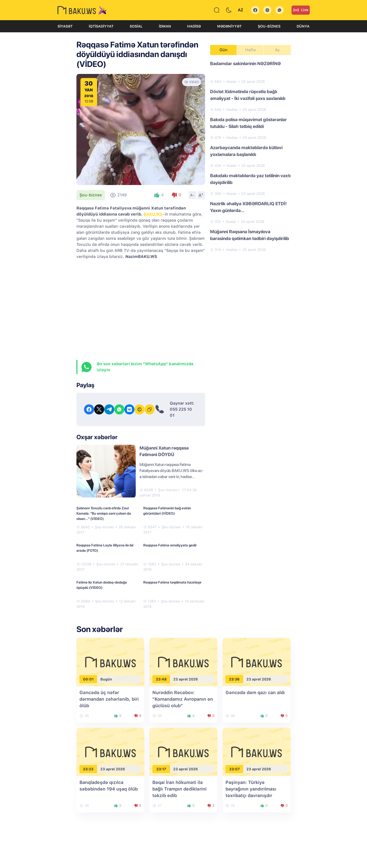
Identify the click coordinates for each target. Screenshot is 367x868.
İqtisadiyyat (101, 26)
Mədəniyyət (229, 26)
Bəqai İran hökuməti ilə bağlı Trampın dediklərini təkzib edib (179, 789)
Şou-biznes (269, 26)
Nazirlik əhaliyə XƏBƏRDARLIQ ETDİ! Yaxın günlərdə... (248, 207)
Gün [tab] (223, 50)
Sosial (136, 26)
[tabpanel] (250, 156)
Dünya (303, 26)
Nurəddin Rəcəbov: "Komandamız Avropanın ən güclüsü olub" (183, 699)
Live (301, 10)
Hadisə (194, 26)
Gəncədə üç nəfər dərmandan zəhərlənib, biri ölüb (109, 699)
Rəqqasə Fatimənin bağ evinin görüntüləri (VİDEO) (167, 511)
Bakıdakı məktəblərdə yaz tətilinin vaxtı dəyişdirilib (250, 179)
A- (192, 195)
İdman (165, 26)
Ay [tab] (277, 50)
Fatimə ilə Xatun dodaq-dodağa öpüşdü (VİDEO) (102, 585)
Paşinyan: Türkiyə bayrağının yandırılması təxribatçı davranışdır (251, 789)
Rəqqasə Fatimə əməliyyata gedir (170, 545)
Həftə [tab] (250, 50)
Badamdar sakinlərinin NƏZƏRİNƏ (245, 63)
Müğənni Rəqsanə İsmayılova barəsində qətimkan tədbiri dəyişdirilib (250, 235)
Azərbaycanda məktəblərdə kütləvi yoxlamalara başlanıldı (246, 151)
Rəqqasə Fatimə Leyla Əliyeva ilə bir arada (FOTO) (105, 548)
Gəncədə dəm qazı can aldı (255, 692)
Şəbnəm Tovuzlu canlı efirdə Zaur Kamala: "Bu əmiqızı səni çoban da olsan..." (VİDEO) (104, 513)
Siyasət (65, 26)
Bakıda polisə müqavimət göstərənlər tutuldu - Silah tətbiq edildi (248, 123)
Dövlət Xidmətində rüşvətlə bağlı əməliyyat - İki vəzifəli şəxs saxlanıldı (248, 95)
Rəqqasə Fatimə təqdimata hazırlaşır (172, 582)
